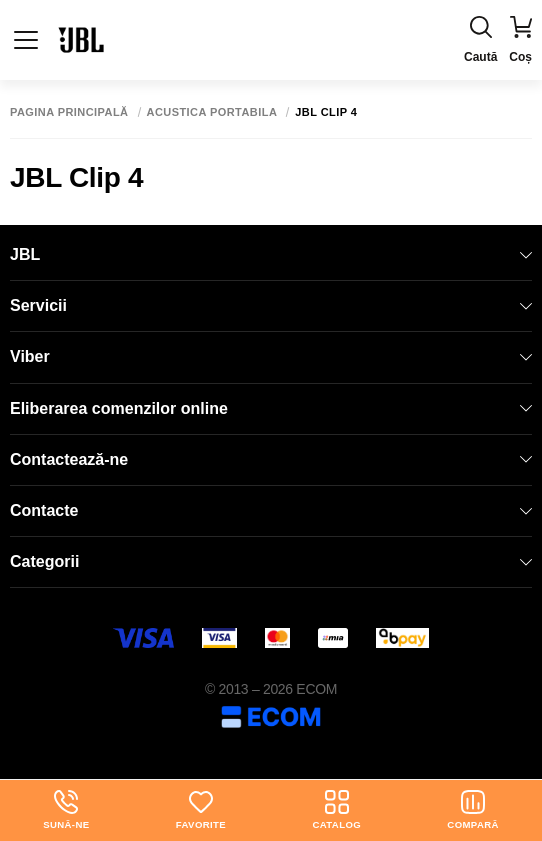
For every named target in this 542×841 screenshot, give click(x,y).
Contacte (271, 510)
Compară (473, 810)
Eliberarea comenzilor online (271, 408)
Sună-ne (66, 810)
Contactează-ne (271, 459)
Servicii (271, 305)
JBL (271, 254)
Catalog (336, 810)
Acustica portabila (212, 112)
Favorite (201, 810)
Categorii (271, 561)
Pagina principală (69, 112)
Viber (271, 356)
